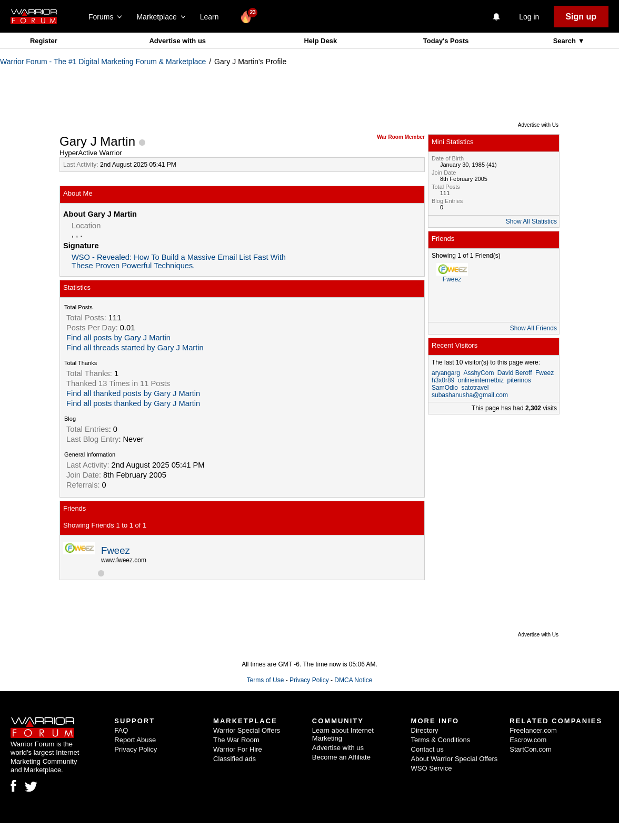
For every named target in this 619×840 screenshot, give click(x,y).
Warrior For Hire (238, 749)
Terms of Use (266, 680)
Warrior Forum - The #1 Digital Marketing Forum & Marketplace (103, 62)
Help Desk (320, 41)
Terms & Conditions (441, 740)
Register (44, 41)
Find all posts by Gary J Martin (118, 338)
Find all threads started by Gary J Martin (135, 348)
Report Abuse (135, 740)
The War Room (236, 740)
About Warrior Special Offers (455, 759)
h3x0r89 (443, 380)
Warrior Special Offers (247, 730)
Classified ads (234, 759)
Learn (212, 17)
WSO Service (432, 768)
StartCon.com (530, 749)
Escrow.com (528, 740)
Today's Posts (446, 41)
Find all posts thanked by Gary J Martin (133, 403)
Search (566, 41)
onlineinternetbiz (481, 380)
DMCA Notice (353, 680)
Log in (529, 17)
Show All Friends (533, 328)
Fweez (116, 550)
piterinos (519, 380)
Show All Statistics (531, 221)
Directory (425, 730)
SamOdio (445, 388)
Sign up (581, 17)
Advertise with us (177, 41)
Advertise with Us (538, 125)
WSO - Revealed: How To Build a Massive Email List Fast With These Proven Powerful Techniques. (179, 261)
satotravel (475, 388)
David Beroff (515, 373)
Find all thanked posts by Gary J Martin (133, 393)
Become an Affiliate (341, 757)
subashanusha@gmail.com (470, 395)
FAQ (121, 730)
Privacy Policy (309, 680)
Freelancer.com (533, 730)
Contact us (427, 749)
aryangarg (446, 373)
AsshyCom (478, 373)
